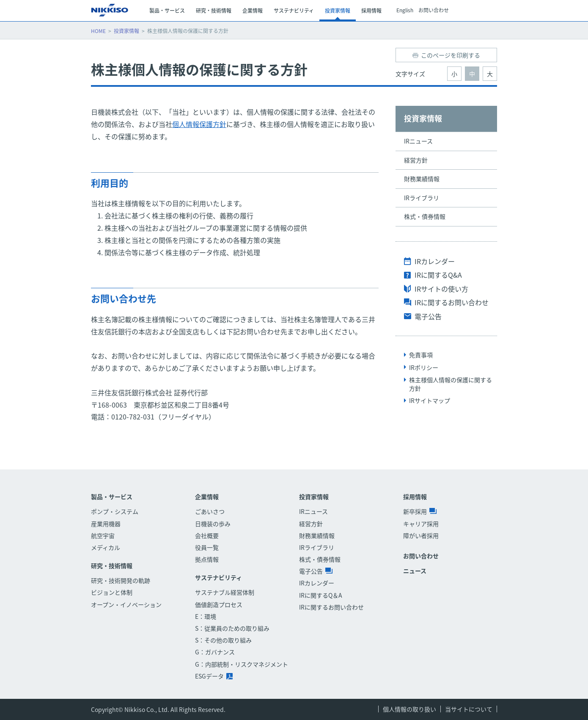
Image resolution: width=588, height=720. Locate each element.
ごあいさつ (210, 511)
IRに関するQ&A (438, 275)
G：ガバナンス (215, 652)
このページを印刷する (451, 55)
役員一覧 (207, 547)
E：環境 (206, 616)
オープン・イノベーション (126, 604)
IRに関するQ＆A (321, 595)
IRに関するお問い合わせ (452, 302)
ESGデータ (214, 676)
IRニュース (418, 141)
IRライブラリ (422, 198)
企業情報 (207, 497)
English (405, 11)
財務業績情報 (422, 179)
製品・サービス (112, 497)
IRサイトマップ (430, 400)
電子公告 (428, 316)
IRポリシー (424, 367)
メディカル (106, 547)
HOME (98, 31)
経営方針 (416, 160)
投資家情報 (126, 31)
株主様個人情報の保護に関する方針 (451, 384)
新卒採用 (420, 511)
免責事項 (421, 355)
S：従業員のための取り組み (232, 628)
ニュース (415, 571)
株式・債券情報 (425, 216)
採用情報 (415, 497)
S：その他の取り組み (223, 640)
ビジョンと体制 (112, 592)
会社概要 (207, 535)
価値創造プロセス (219, 604)
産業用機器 (106, 524)
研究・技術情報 (112, 566)
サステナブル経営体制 (225, 592)
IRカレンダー (435, 261)
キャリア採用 (421, 524)
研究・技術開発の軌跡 (121, 580)
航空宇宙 (103, 535)
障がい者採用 (421, 535)
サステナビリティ (218, 578)
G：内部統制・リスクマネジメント (242, 664)
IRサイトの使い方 (441, 289)
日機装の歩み (213, 524)
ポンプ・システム (115, 511)
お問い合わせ (434, 11)
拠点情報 (207, 559)
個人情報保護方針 (199, 124)
